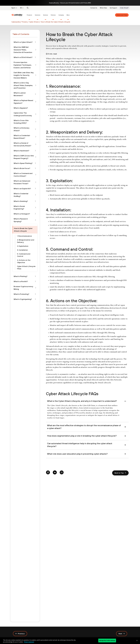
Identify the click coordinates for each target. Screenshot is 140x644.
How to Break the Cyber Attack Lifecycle (55, 22)
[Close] (137, 641)
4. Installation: (23, 250)
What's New (103, 8)
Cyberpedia (16, 22)
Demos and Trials (122, 15)
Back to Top (120, 473)
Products (29, 15)
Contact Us (94, 8)
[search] (28, 8)
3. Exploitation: (23, 246)
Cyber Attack (34, 22)
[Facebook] (48, 473)
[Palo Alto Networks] (17, 15)
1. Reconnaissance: (25, 236)
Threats (24, 22)
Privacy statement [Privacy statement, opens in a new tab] (29, 642)
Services (46, 15)
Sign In (13, 8)
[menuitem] (18, 15)
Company (61, 15)
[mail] (62, 473)
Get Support (113, 8)
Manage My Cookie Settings (107, 640)
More (68, 15)
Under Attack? (124, 8)
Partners (53, 15)
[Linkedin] (55, 473)
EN (21, 8)
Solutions (38, 15)
